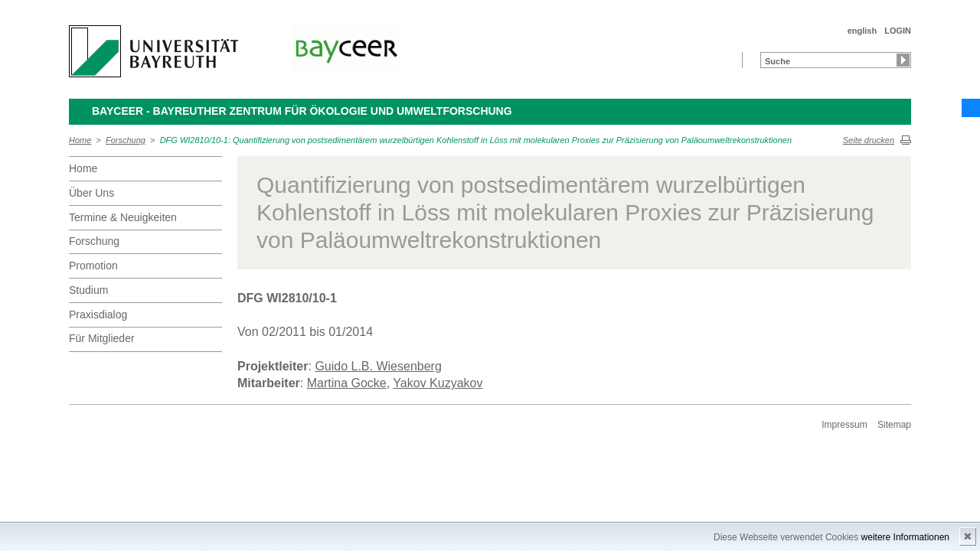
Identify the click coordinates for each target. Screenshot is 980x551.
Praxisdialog (98, 315)
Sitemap (894, 425)
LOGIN (898, 31)
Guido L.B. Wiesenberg (378, 366)
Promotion (93, 266)
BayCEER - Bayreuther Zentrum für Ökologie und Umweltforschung (302, 111)
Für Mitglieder (102, 338)
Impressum (844, 425)
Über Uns (91, 193)
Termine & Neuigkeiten (123, 217)
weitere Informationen (905, 537)
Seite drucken (869, 140)
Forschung (126, 140)
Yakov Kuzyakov (438, 383)
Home (80, 140)
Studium (88, 290)
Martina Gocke (347, 383)
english (862, 31)
